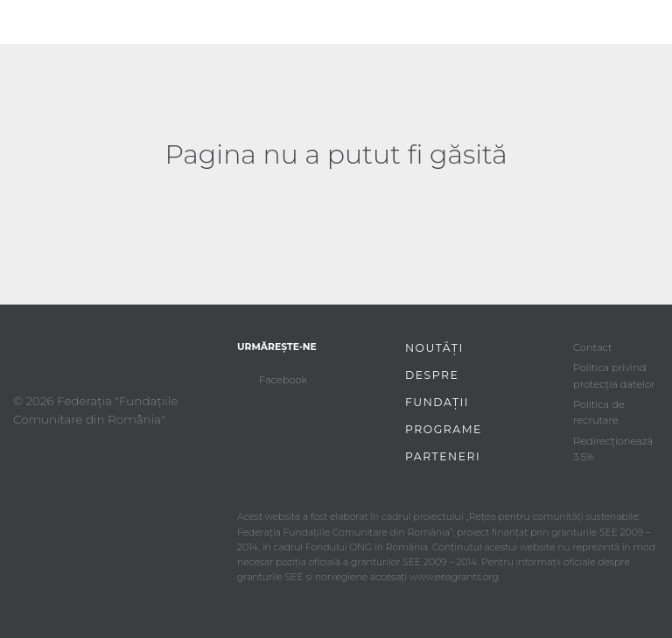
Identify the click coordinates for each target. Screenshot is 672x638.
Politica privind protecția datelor (614, 375)
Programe (444, 429)
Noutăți (434, 348)
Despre (432, 375)
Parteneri (443, 456)
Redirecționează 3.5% (613, 449)
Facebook (283, 380)
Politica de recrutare (599, 412)
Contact (592, 347)
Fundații (437, 402)
